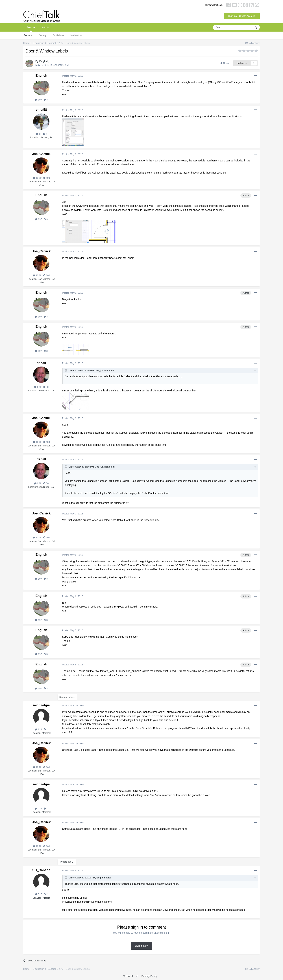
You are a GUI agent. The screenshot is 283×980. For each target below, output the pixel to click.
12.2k (37, 178)
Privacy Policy (149, 976)
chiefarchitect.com (214, 5)
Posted (73, 76)
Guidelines (58, 35)
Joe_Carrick (41, 154)
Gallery (43, 35)
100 (47, 178)
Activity (45, 27)
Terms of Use (130, 976)
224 (38, 729)
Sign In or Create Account (242, 16)
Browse (31, 29)
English (44, 61)
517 (38, 894)
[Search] (232, 27)
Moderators (76, 35)
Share (225, 63)
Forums (28, 35)
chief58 (41, 110)
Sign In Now (141, 946)
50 (46, 387)
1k (38, 134)
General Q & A (61, 65)
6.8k (38, 387)
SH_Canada (41, 870)
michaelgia (41, 705)
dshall (41, 363)
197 (38, 100)
